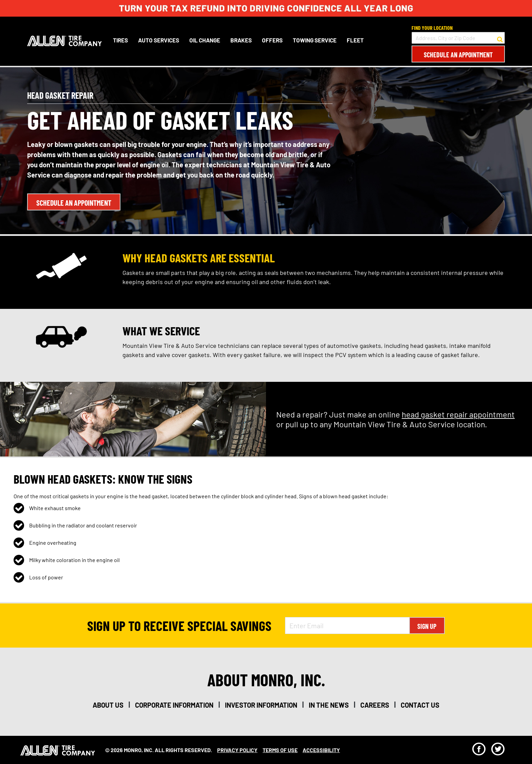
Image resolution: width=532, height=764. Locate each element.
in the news (329, 705)
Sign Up (427, 626)
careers (375, 705)
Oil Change (205, 40)
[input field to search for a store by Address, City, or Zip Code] (458, 38)
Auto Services (159, 40)
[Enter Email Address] (347, 626)
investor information (261, 705)
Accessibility (321, 750)
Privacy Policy (237, 750)
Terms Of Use (280, 750)
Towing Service (315, 40)
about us (108, 705)
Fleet (355, 40)
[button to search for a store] (500, 38)
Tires (120, 40)
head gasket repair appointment (458, 414)
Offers (272, 40)
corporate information (174, 705)
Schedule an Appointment (458, 55)
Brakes (241, 40)
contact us (420, 705)
